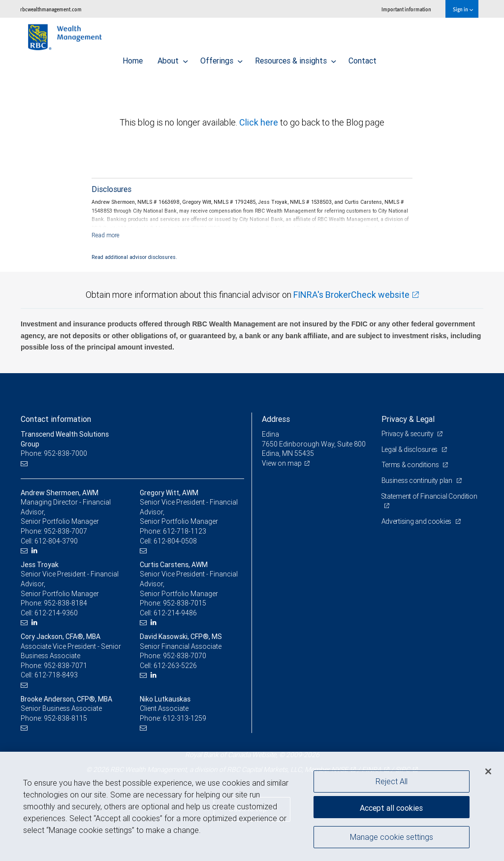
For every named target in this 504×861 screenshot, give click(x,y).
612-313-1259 (185, 718)
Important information (406, 9)
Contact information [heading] (56, 419)
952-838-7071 (65, 666)
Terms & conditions (411, 465)
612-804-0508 (175, 541)
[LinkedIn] (36, 551)
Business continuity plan (418, 480)
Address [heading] (276, 419)
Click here (260, 122)
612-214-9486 (175, 613)
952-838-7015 (185, 603)
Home (133, 58)
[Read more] (106, 235)
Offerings (221, 58)
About (173, 58)
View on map (282, 463)
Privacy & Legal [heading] (408, 419)
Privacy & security (408, 434)
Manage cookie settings (392, 838)
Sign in (463, 9)
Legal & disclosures (410, 449)
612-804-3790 (56, 541)
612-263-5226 (175, 666)
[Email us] (25, 463)
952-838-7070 (185, 656)
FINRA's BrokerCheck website (351, 295)
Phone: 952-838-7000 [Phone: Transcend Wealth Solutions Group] (54, 453)
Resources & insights (296, 58)
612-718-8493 (56, 675)
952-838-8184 (65, 603)
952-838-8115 (65, 718)
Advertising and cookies (417, 521)
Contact (362, 58)
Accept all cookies (391, 807)
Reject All (392, 781)
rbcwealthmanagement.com (51, 9)
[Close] (488, 771)
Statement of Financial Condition (430, 496)
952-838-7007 (65, 531)
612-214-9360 (56, 613)
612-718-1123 (185, 531)
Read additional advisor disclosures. (134, 257)
